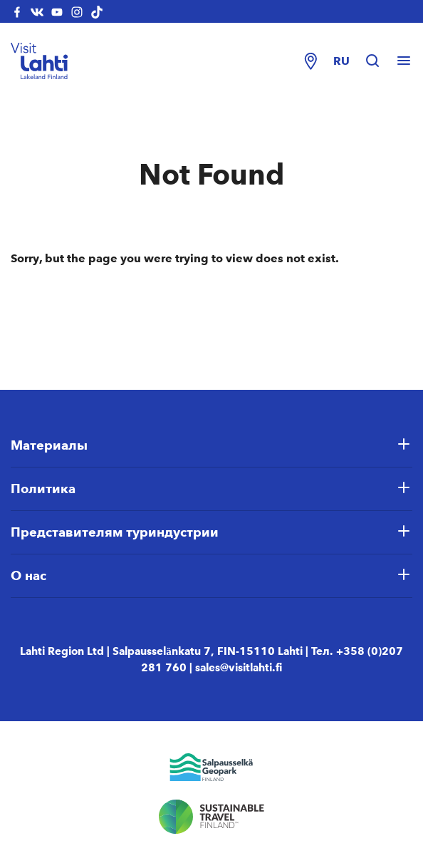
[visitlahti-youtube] (57, 11)
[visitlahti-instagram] (77, 11)
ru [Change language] (341, 61)
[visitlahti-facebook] (17, 11)
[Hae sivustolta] (380, 61)
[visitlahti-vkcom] (37, 11)
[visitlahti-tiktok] (97, 11)
